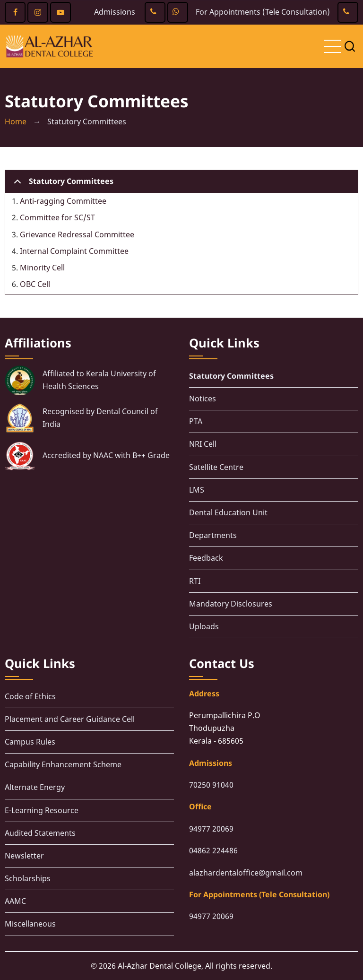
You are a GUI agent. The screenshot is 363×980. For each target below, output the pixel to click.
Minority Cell (42, 268)
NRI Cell (203, 444)
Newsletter (24, 856)
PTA (196, 421)
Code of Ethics (30, 696)
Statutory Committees (62, 184)
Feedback (206, 558)
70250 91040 (211, 785)
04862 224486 (213, 850)
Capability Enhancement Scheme (63, 764)
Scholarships (28, 878)
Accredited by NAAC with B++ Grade (106, 455)
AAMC (15, 901)
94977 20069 (211, 829)
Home (16, 121)
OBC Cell (35, 284)
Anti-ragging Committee (63, 201)
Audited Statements (40, 833)
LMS (197, 490)
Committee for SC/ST (57, 217)
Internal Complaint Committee (74, 251)
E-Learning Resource (42, 810)
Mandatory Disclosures (231, 604)
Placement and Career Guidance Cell (70, 719)
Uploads (204, 626)
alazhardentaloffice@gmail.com (246, 873)
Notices (203, 399)
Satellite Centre (216, 467)
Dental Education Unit (228, 512)
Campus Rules (30, 742)
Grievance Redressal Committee (77, 234)
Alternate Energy (35, 787)
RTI (195, 581)
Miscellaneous (30, 924)
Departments (213, 535)
